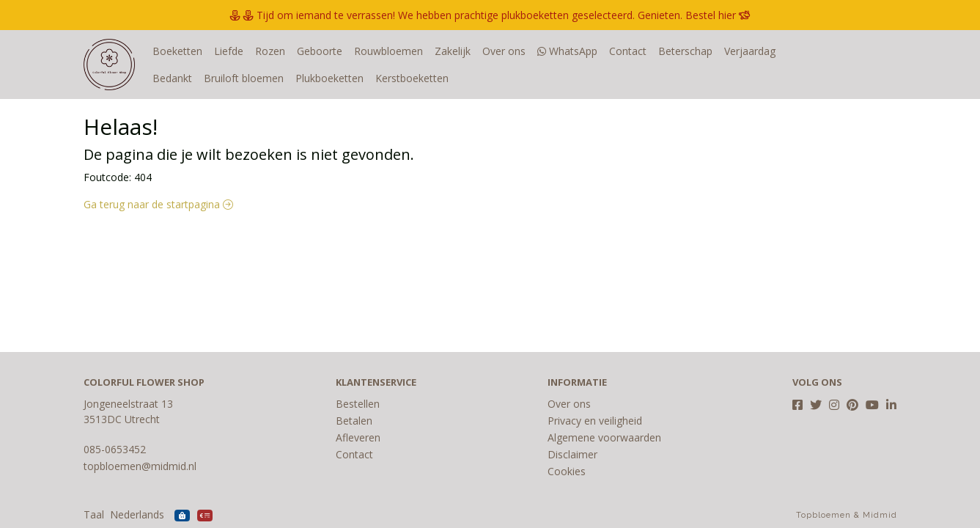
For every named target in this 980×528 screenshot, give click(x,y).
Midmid (880, 515)
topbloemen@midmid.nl (140, 466)
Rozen (270, 51)
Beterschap (685, 51)
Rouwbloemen (388, 51)
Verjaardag (750, 51)
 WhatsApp (567, 51)
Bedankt (807, 51)
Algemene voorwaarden (604, 437)
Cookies (567, 471)
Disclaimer (572, 454)
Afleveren (358, 437)
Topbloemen (824, 515)
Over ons (504, 51)
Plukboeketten (278, 78)
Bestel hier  (718, 15)
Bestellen (358, 404)
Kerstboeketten (361, 78)
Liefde (229, 51)
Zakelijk (453, 51)
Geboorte (320, 51)
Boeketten (177, 51)
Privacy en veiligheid (595, 421)
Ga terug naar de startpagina (158, 204)
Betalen (354, 421)
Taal (94, 514)
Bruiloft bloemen (192, 78)
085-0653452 (115, 449)
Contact (628, 51)
